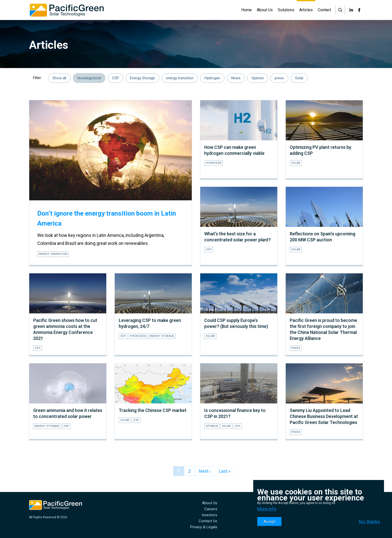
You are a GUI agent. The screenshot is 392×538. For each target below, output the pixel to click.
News (236, 78)
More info (267, 509)
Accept (269, 521)
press (279, 78)
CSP (115, 78)
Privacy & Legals (204, 527)
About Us (210, 503)
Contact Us (208, 521)
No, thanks (369, 522)
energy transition (180, 78)
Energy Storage (142, 78)
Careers (211, 509)
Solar (299, 78)
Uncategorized (89, 78)
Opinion (258, 78)
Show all (59, 78)
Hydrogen (212, 78)
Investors (209, 515)
